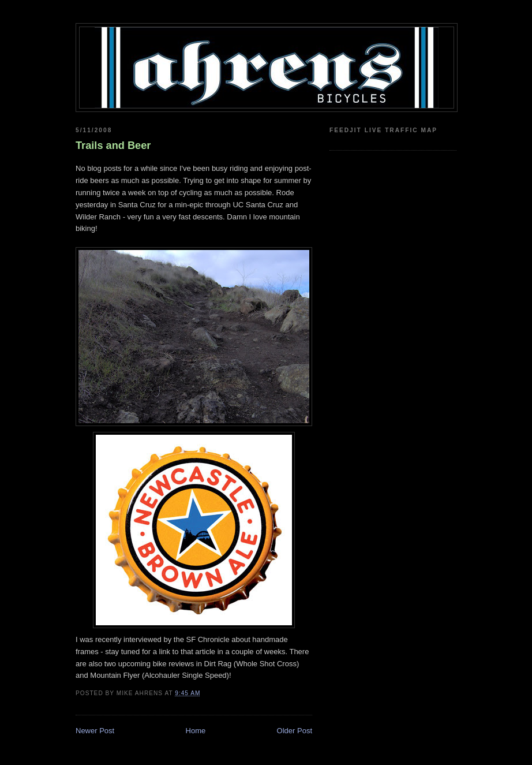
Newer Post (95, 731)
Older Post (295, 731)
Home (196, 731)
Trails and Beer (113, 145)
